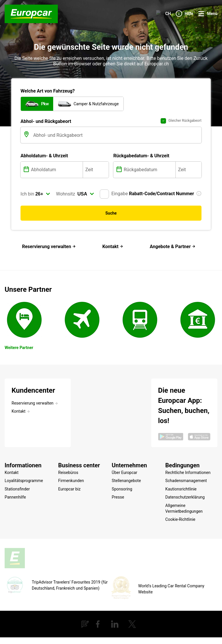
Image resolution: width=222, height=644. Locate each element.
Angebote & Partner (173, 266)
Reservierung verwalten (49, 266)
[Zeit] (96, 189)
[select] (43, 213)
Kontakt (113, 266)
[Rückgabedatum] (149, 189)
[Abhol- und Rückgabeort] (117, 154)
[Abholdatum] (56, 189)
